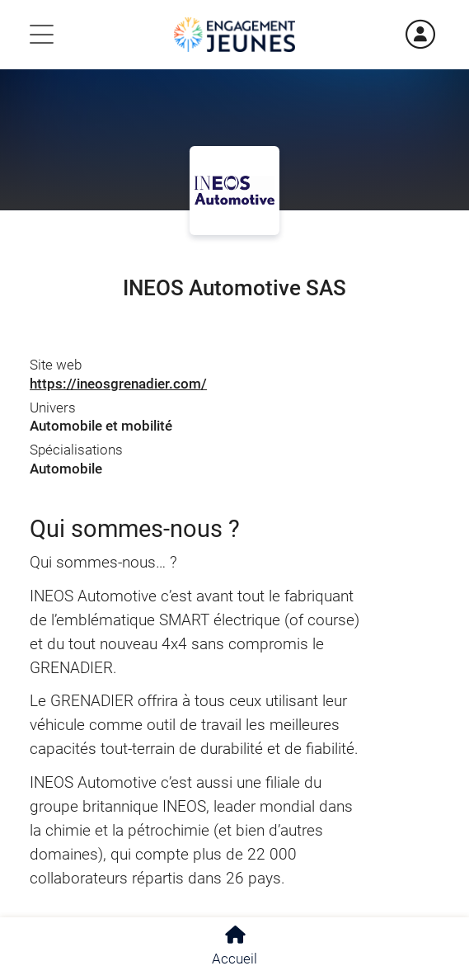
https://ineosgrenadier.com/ (118, 384)
